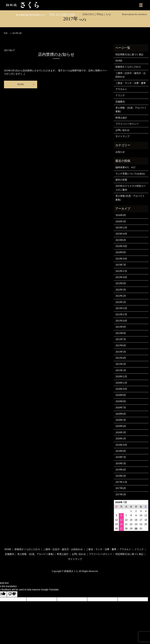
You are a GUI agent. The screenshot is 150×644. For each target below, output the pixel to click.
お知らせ (120, 152)
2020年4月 (121, 426)
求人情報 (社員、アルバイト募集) (131, 110)
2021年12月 (121, 308)
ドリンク (120, 95)
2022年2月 (121, 296)
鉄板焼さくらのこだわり (128, 67)
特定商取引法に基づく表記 (129, 55)
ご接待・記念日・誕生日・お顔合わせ (131, 75)
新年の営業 (121, 180)
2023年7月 (121, 265)
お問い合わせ (122, 130)
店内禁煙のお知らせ (56, 54)
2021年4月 (121, 358)
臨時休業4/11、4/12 (125, 167)
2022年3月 (121, 290)
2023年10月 (121, 259)
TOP (5, 33)
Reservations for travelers (134, 14)
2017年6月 (121, 488)
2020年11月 (121, 383)
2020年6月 (121, 414)
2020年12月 (121, 377)
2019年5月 (121, 463)
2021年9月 (121, 327)
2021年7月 (121, 339)
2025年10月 (121, 234)
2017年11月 (121, 482)
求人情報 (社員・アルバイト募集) (130, 198)
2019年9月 (121, 451)
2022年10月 (121, 277)
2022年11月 (121, 271)
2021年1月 (121, 370)
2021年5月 (121, 352)
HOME (119, 61)
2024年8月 (121, 252)
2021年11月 (121, 314)
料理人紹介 (121, 118)
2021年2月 (121, 364)
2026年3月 (121, 221)
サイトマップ (122, 136)
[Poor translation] (12, 594)
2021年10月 (121, 321)
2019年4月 (121, 470)
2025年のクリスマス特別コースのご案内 (131, 188)
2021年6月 (121, 345)
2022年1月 (121, 302)
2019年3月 (121, 476)
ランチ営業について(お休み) (130, 174)
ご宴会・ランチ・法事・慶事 (131, 83)
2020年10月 (121, 389)
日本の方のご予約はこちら (96, 14)
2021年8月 (121, 333)
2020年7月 (121, 408)
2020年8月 (121, 401)
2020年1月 (121, 439)
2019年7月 (121, 457)
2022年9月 (121, 283)
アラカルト (121, 89)
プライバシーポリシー (127, 124)
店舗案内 (120, 102)
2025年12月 (121, 228)
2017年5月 (121, 495)
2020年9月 (121, 395)
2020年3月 (121, 432)
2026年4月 (121, 215)
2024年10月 (121, 246)
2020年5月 (121, 420)
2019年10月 (121, 445)
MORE (21, 84)
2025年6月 (121, 240)
